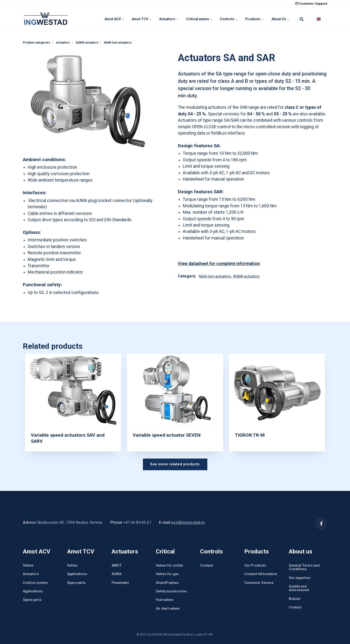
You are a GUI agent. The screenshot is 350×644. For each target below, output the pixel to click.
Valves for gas (167, 574)
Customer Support (311, 4)
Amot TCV (142, 19)
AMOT (117, 565)
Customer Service (259, 583)
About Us (280, 19)
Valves (28, 565)
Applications (33, 591)
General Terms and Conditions (304, 567)
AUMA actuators (246, 276)
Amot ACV (114, 19)
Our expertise (300, 578)
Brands (295, 599)
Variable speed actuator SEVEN (167, 435)
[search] (302, 19)
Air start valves (168, 608)
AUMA (117, 574)
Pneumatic (120, 583)
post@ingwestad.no (188, 522)
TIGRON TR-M (250, 435)
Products (254, 19)
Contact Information (261, 574)
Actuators (169, 19)
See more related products (175, 464)
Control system (35, 583)
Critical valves (199, 19)
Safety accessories (171, 591)
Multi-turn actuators (215, 276)
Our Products (255, 565)
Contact (206, 565)
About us (301, 552)
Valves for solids (169, 565)
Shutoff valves (167, 583)
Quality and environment (299, 588)
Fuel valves (165, 600)
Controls (229, 19)
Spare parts (32, 600)
